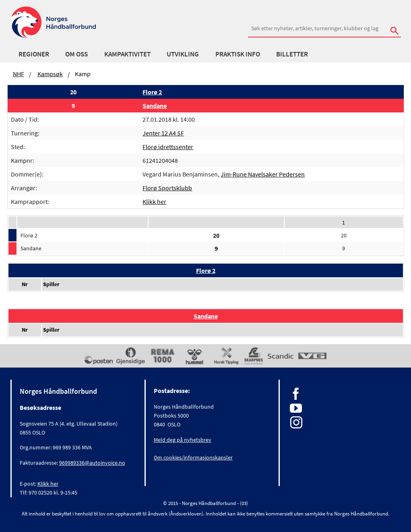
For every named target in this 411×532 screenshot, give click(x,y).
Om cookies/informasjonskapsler (193, 457)
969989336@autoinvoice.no (92, 463)
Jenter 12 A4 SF (163, 133)
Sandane (155, 106)
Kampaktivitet (127, 54)
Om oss (76, 54)
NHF (19, 74)
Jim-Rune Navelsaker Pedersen (263, 174)
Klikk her (154, 202)
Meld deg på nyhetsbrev (183, 440)
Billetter (292, 54)
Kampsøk (50, 74)
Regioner (34, 54)
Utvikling (183, 54)
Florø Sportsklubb (167, 188)
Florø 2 (152, 92)
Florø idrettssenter (168, 147)
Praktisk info (238, 54)
